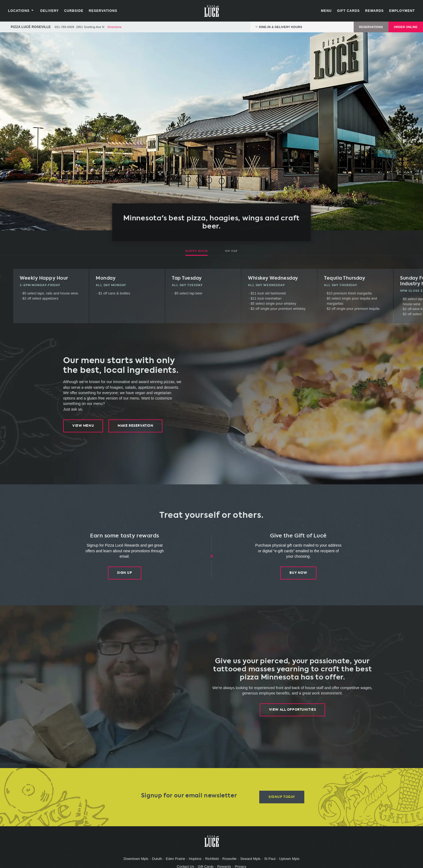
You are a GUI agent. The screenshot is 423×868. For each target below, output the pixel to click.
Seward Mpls (250, 862)
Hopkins (195, 862)
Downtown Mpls (136, 862)
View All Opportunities (292, 713)
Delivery (52, 12)
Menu (324, 12)
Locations (24, 12)
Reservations (106, 12)
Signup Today (282, 800)
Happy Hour (197, 254)
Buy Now (298, 576)
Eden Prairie (176, 862)
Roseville (229, 862)
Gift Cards (346, 12)
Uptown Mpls (289, 862)
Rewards (372, 12)
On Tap (231, 254)
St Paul (270, 862)
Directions (114, 30)
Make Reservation (136, 428)
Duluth (157, 862)
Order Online (406, 30)
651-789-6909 (64, 30)
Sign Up (124, 576)
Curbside (76, 12)
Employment (399, 12)
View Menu (83, 428)
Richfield (212, 862)
